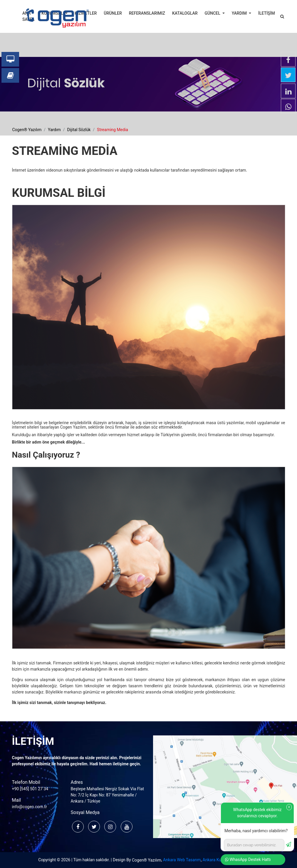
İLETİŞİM (267, 13)
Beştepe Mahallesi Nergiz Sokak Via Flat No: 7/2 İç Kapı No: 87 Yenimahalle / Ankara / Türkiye (108, 795)
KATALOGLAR (185, 13)
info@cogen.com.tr (30, 807)
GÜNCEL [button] (213, 13)
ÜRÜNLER (113, 13)
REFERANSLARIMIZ (147, 13)
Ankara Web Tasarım (182, 860)
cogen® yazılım (27, 130)
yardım (54, 130)
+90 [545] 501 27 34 (30, 789)
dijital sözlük (79, 130)
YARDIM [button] (240, 13)
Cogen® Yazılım (147, 860)
